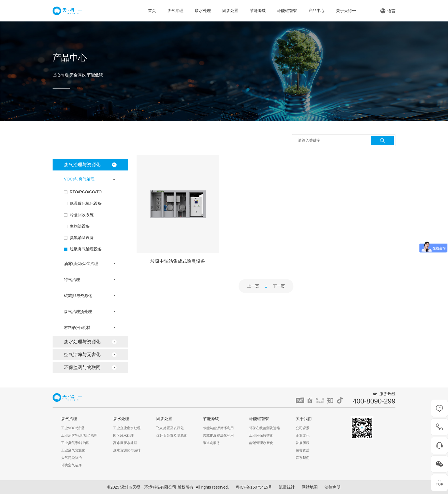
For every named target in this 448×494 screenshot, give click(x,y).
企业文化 (303, 435)
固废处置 (230, 11)
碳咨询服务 (211, 443)
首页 (152, 11)
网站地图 (310, 487)
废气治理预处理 (78, 312)
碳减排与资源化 (78, 296)
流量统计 (287, 487)
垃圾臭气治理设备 (86, 249)
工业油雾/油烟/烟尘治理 (79, 435)
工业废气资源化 (73, 450)
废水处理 (203, 11)
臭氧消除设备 (82, 238)
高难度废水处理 (125, 443)
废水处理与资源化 (82, 342)
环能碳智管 (287, 11)
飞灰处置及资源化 (170, 428)
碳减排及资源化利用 (218, 435)
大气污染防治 (71, 458)
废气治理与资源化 (82, 165)
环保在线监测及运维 (265, 428)
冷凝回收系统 (82, 215)
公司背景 (303, 428)
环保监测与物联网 (82, 367)
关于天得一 (346, 11)
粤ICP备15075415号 (254, 487)
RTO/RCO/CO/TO (86, 192)
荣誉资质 (303, 450)
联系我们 (303, 458)
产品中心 (317, 11)
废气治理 (175, 11)
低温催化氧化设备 (86, 203)
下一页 (279, 286)
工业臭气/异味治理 (75, 443)
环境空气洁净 (71, 465)
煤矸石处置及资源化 (172, 435)
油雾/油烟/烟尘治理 (81, 264)
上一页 (253, 286)
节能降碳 (258, 11)
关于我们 (304, 419)
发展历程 (303, 443)
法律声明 (333, 487)
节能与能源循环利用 (218, 428)
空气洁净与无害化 (82, 355)
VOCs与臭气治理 (79, 179)
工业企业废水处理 (127, 428)
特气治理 (72, 280)
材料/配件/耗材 (77, 328)
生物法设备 (80, 226)
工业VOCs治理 (73, 428)
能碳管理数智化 (261, 443)
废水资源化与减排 (127, 450)
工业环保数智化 (261, 435)
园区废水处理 (123, 435)
